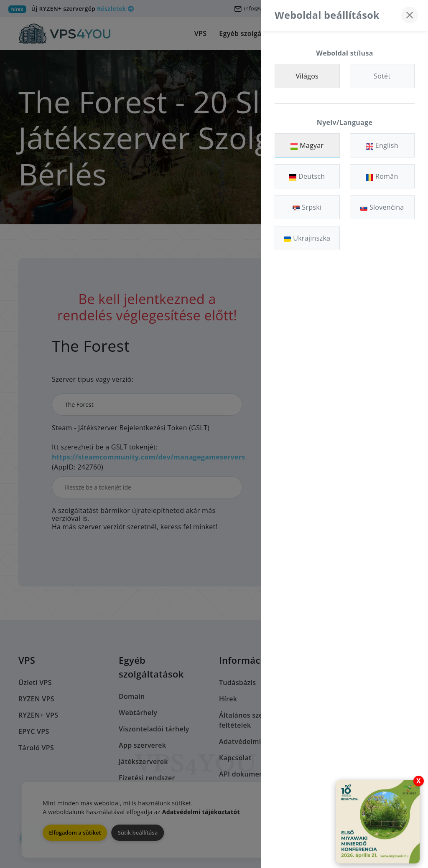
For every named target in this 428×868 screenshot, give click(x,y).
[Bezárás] (410, 15)
